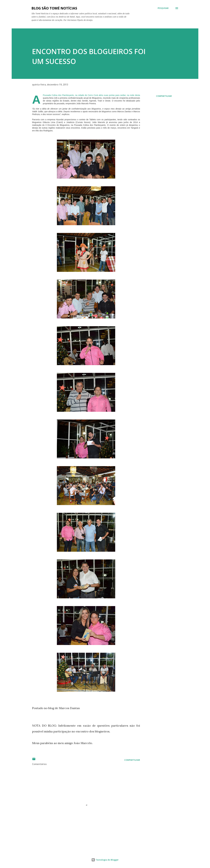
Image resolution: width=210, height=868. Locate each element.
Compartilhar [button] (164, 96)
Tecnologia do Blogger (105, 860)
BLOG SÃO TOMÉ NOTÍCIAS (54, 8)
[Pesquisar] (163, 8)
